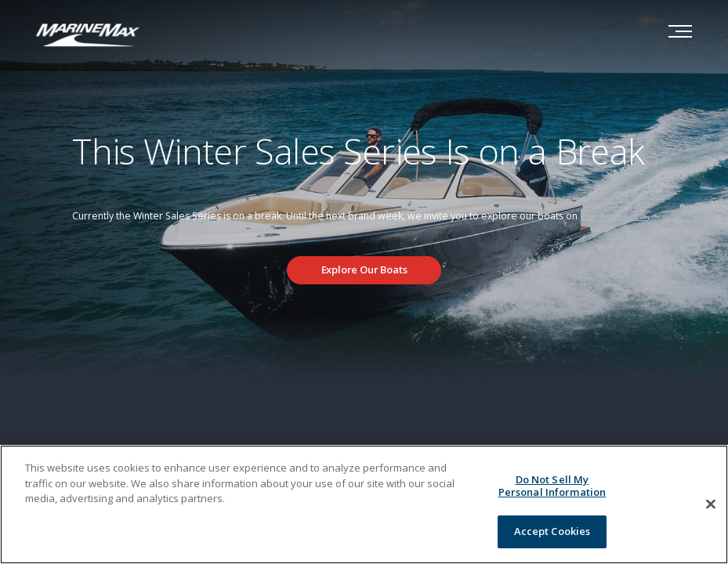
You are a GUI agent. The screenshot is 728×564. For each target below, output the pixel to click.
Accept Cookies (552, 531)
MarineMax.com (614, 216)
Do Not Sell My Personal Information (552, 486)
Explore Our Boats (364, 269)
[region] (364, 504)
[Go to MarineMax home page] (88, 34)
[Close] (711, 504)
